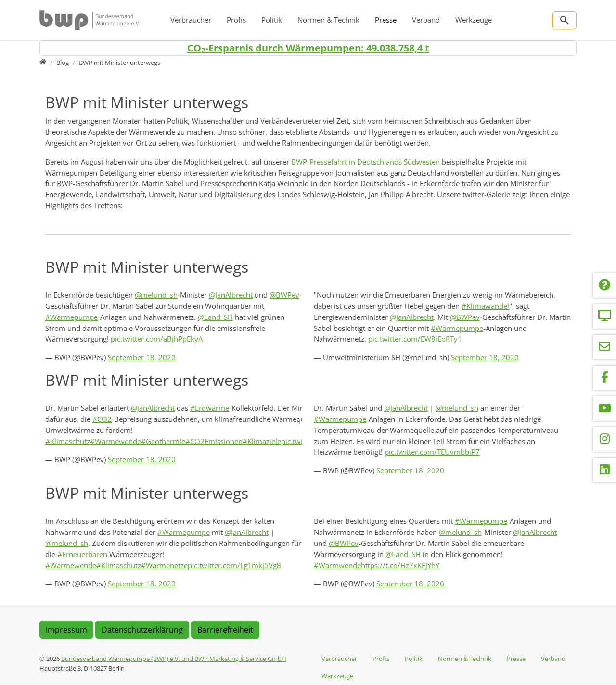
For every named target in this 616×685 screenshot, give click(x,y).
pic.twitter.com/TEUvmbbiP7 (432, 452)
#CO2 (102, 419)
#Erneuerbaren (82, 554)
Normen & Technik (328, 20)
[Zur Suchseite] (565, 20)
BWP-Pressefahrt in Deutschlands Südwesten (366, 162)
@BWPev (284, 295)
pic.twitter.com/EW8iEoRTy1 (415, 339)
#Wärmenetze (164, 565)
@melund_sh (156, 295)
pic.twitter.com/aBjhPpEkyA (157, 339)
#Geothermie (163, 441)
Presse (386, 20)
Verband (426, 20)
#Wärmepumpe (71, 317)
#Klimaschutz (68, 441)
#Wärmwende (337, 565)
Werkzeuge (474, 20)
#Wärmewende (115, 441)
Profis (236, 20)
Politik (272, 20)
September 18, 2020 (142, 357)
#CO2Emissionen (214, 441)
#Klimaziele (262, 441)
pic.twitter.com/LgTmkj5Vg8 (234, 565)
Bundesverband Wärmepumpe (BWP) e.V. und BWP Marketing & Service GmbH (174, 659)
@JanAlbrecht (231, 295)
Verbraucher (191, 20)
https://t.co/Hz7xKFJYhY (400, 565)
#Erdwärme (210, 408)
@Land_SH (215, 317)
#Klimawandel (485, 306)
